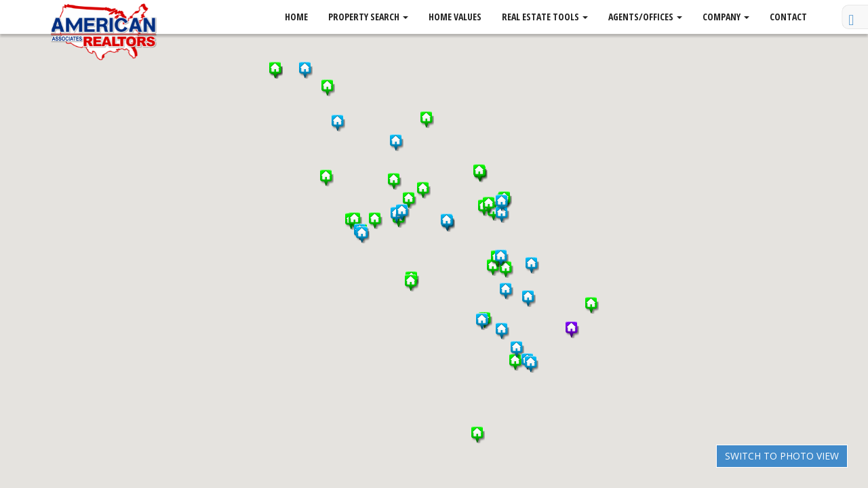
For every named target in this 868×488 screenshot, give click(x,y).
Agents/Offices (645, 17)
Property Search (368, 17)
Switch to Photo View (782, 456)
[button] (516, 362)
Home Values (455, 17)
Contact (788, 17)
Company (726, 17)
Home (296, 17)
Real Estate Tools (545, 17)
